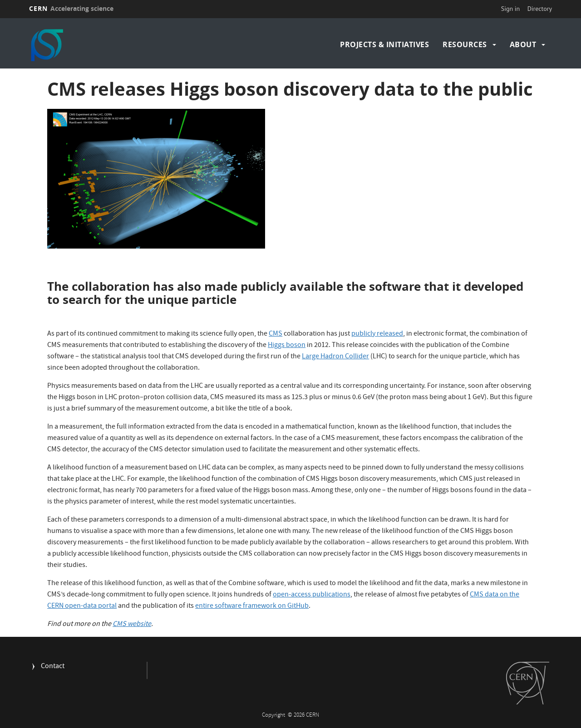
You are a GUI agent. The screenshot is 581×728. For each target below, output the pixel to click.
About (523, 44)
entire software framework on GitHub (252, 606)
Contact (53, 667)
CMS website (132, 625)
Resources (465, 44)
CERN (71, 8)
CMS (276, 334)
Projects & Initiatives (384, 44)
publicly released (377, 334)
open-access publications (312, 595)
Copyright (274, 716)
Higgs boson (287, 346)
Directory (540, 9)
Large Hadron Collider (335, 357)
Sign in (511, 9)
